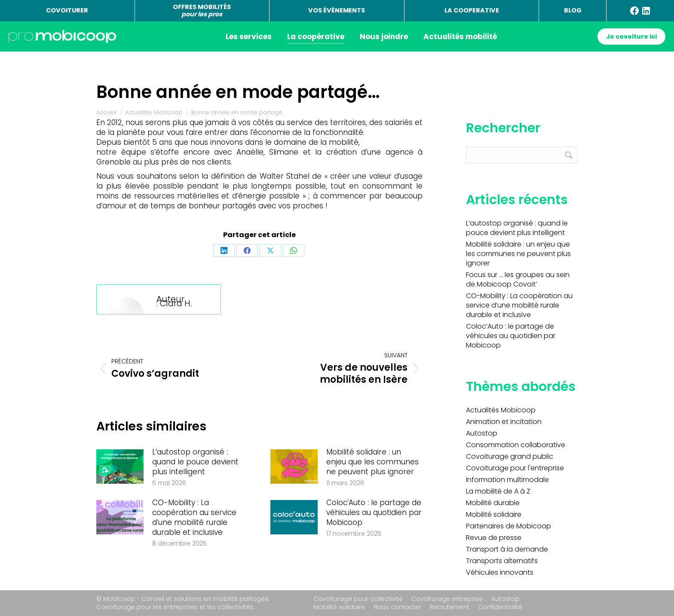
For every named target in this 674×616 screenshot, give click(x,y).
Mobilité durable (493, 503)
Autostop (482, 433)
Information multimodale (507, 480)
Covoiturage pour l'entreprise (515, 468)
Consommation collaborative (516, 445)
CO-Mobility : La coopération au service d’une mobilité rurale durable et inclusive (194, 518)
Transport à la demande (507, 549)
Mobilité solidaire (494, 515)
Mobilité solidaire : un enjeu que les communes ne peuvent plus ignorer (372, 462)
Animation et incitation (504, 422)
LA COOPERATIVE (472, 10)
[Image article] (120, 467)
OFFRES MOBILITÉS (202, 11)
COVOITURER (67, 10)
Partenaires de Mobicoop (509, 526)
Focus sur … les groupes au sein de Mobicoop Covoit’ (518, 280)
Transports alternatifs (502, 561)
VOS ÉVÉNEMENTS (337, 10)
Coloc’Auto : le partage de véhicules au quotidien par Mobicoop (374, 513)
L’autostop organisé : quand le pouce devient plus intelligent (195, 462)
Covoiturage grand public (510, 457)
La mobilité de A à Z (498, 491)
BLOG (573, 10)
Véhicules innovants (500, 573)
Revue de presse (494, 538)
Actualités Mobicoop (501, 410)
